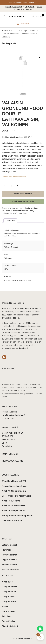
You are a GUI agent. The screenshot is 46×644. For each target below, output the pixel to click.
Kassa (17, 2)
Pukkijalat (7, 616)
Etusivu (5, 31)
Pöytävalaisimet (9, 555)
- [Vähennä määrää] (5, 186)
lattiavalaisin (7, 213)
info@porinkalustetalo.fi (14, 415)
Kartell (5, 606)
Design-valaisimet (28, 31)
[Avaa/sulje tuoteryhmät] (42, 45)
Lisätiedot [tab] (10, 220)
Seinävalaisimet (9, 565)
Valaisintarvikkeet (10, 570)
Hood (31, 211)
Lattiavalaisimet (32, 208)
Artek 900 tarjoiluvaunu (13, 511)
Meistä (26, 2)
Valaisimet (6, 211)
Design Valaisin (9, 601)
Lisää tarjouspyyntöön (23, 201)
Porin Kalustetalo (16, 16)
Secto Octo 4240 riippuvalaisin (17, 496)
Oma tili (22, 2)
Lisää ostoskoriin (23, 194)
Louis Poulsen (9, 611)
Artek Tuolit (8, 582)
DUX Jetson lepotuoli (12, 520)
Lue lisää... (24, 348)
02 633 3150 (8, 418)
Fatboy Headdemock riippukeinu (17, 516)
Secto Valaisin (9, 621)
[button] (40, 58)
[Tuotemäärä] (11, 186)
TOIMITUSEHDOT (10, 454)
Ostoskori (12, 2)
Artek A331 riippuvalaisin (14, 491)
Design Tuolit (8, 597)
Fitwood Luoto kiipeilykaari (15, 486)
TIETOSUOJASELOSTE (13, 461)
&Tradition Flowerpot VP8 (14, 481)
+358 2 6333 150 (32, 2)
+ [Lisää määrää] (18, 186)
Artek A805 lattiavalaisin (14, 506)
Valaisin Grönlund (20, 213)
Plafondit (6, 550)
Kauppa (14, 31)
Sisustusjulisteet (10, 626)
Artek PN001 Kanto (11, 501)
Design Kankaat (9, 587)
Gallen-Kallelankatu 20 (13, 433)
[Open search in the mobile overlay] (5, 16)
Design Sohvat (9, 592)
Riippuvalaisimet (10, 560)
